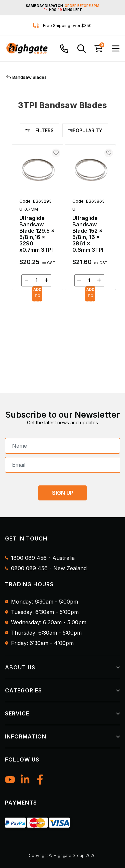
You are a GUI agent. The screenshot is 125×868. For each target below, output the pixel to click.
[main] (64, 221)
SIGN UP (63, 493)
